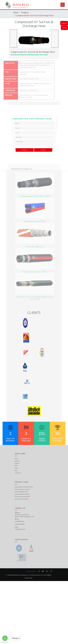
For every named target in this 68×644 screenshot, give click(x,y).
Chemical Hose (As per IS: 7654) (35, 268)
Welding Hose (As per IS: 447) (35, 217)
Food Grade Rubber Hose (35, 242)
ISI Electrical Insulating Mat (25, 495)
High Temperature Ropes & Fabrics (26, 487)
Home (16, 12)
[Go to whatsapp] (5, 638)
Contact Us (21, 471)
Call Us (64, 28)
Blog (20, 469)
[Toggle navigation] (63, 5)
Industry (21, 463)
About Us (21, 461)
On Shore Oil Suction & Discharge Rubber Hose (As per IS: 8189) (35, 294)
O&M (20, 465)
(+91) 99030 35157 (22, 521)
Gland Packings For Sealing (24, 489)
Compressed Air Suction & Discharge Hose (33, 52)
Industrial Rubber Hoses (24, 491)
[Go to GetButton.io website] (5, 642)
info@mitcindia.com (23, 527)
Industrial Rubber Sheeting (24, 493)
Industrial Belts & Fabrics (24, 497)
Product (25, 12)
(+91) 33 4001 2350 (23, 523)
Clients (20, 467)
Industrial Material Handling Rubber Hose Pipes (31, 55)
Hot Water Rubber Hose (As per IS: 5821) (35, 192)
